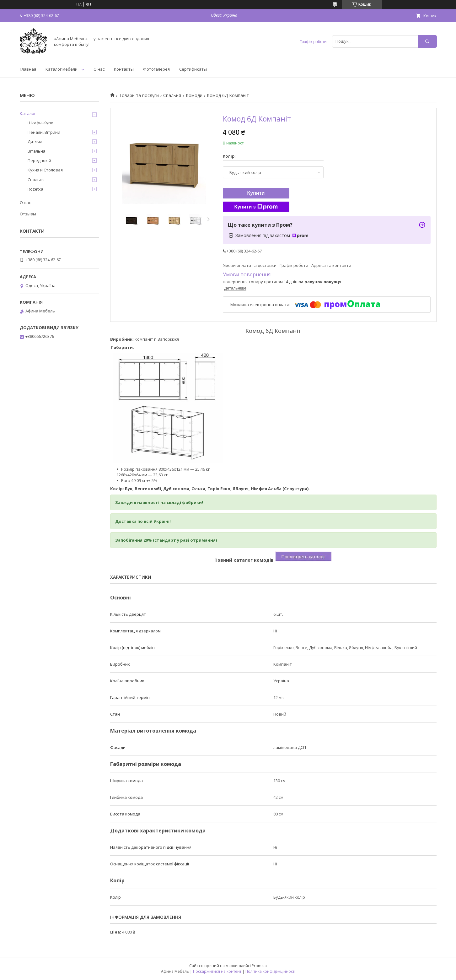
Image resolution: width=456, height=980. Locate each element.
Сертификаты (193, 69)
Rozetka (35, 189)
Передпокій (39, 160)
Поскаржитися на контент (217, 971)
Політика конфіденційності (270, 971)
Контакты (124, 69)
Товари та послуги (139, 95)
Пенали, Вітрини (44, 132)
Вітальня (36, 151)
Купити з (256, 207)
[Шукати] (427, 41)
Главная (28, 69)
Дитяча (35, 142)
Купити (256, 193)
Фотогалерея (156, 69)
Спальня (172, 95)
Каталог (28, 113)
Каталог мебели (62, 69)
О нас (99, 69)
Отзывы (28, 214)
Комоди (194, 95)
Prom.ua (259, 966)
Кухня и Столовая (45, 170)
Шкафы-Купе (40, 123)
